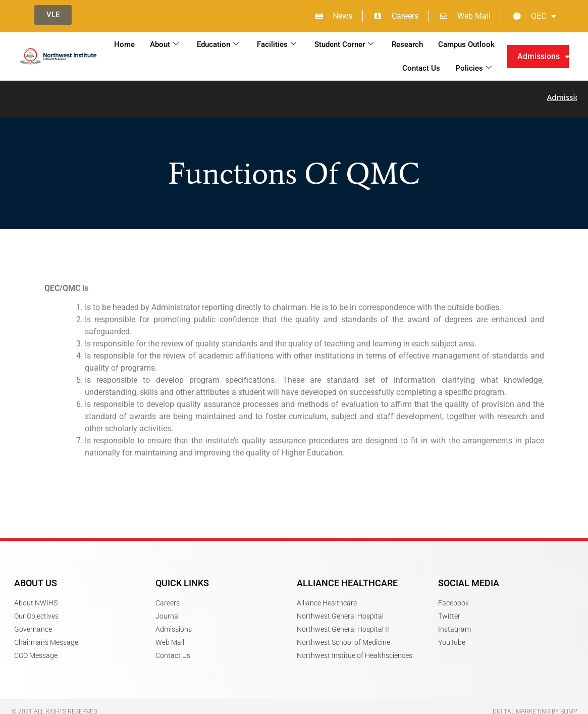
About (164, 44)
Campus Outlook (466, 44)
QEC (534, 16)
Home (124, 44)
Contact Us (421, 68)
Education (218, 44)
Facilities (277, 44)
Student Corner (344, 44)
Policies (473, 68)
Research (407, 44)
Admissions (544, 57)
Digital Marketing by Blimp (535, 706)
